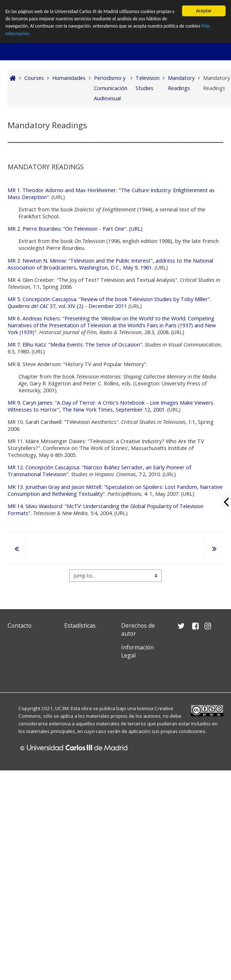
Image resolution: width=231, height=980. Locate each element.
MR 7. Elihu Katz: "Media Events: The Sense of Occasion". (76, 345)
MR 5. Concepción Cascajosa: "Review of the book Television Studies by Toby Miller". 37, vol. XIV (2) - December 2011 (109, 303)
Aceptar (204, 11)
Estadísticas (80, 625)
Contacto (20, 625)
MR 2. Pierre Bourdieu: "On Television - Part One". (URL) (75, 229)
